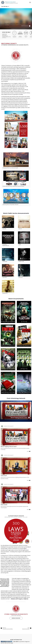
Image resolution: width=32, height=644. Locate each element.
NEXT (29, 562)
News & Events (4, 625)
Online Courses (5, 623)
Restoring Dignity (26, 563)
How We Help (4, 6)
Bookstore (3, 627)
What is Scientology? (6, 620)
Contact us (16, 640)
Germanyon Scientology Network (7, 618)
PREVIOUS (4, 562)
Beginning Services (6, 622)
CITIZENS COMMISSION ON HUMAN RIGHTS (16, 548)
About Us (3, 615)
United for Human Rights (8, 563)
